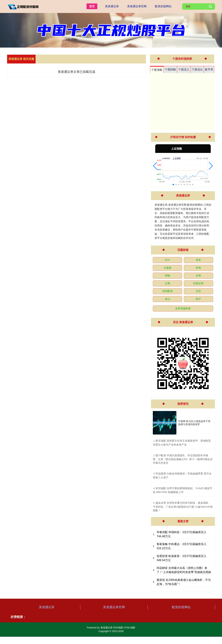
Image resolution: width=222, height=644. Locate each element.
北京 (198, 291)
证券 (198, 275)
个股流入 (184, 69)
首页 (92, 6)
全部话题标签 (183, 308)
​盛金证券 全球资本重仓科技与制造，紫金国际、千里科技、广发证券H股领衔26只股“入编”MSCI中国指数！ (183, 507)
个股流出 (197, 69)
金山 (168, 299)
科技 (198, 268)
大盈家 (167, 268)
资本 (198, 260)
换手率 (209, 69)
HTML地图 (129, 628)
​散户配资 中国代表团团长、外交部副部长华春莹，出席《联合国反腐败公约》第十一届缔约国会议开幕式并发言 (183, 459)
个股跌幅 (170, 69)
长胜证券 (198, 283)
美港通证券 (112, 6)
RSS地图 (118, 628)
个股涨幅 (157, 70)
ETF (167, 260)
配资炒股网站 (163, 6)
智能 (168, 275)
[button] (155, 166)
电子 (198, 299)
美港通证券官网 (137, 6)
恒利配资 (168, 291)
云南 (168, 283)
